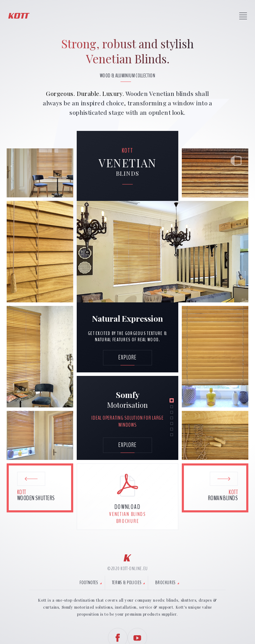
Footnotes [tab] (89, 583)
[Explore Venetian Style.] (127, 358)
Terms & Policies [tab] (127, 583)
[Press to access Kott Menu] (243, 16)
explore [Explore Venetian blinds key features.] (127, 445)
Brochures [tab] (165, 583)
